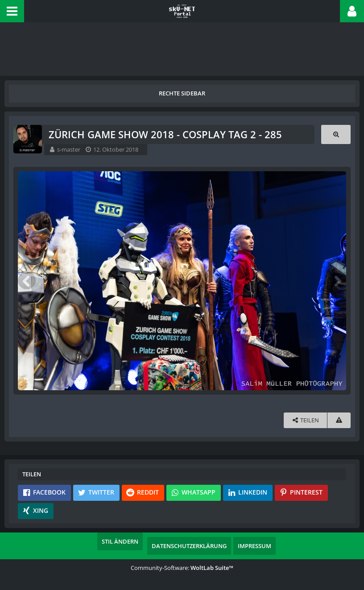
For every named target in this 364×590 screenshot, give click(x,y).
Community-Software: (182, 568)
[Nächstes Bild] (337, 281)
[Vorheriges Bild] (27, 281)
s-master (69, 149)
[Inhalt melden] (339, 420)
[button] (12, 11)
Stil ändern (120, 541)
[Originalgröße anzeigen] (336, 134)
